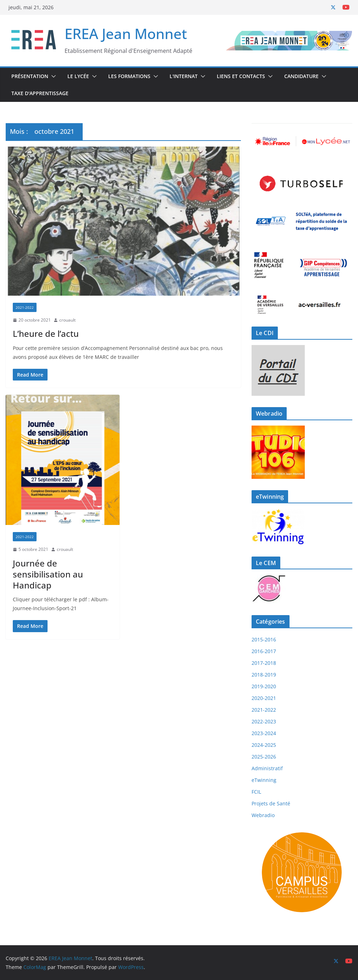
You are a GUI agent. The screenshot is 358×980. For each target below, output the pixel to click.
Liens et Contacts (241, 76)
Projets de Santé (271, 803)
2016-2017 (264, 651)
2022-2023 (264, 721)
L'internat (184, 76)
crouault (67, 320)
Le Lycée (78, 76)
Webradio (263, 815)
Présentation (30, 76)
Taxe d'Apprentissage (40, 93)
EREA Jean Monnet (126, 34)
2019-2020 (264, 686)
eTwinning (264, 780)
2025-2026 (264, 757)
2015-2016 (264, 639)
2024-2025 (264, 745)
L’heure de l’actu (46, 333)
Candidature (301, 76)
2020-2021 (264, 698)
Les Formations (129, 76)
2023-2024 (264, 733)
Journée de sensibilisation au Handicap (48, 574)
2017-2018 (264, 663)
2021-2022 (25, 307)
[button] (52, 76)
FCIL (256, 792)
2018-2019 (264, 675)
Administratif (267, 768)
